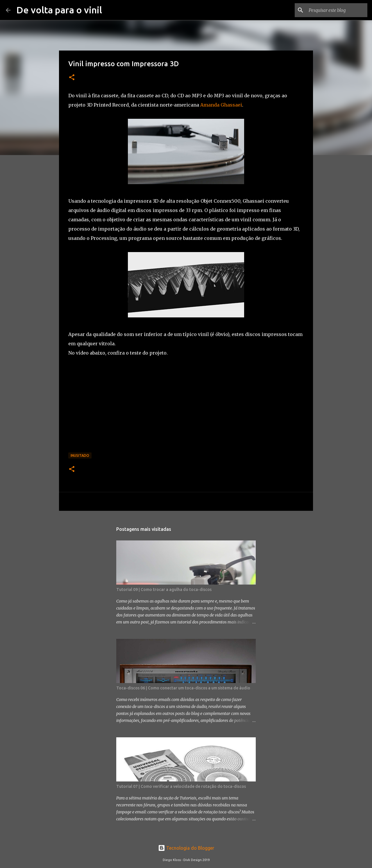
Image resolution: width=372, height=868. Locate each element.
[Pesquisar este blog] (337, 10)
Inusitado (80, 455)
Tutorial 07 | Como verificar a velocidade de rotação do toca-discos (181, 786)
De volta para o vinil (59, 10)
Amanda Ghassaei (221, 105)
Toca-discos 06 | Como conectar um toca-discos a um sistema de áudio (183, 688)
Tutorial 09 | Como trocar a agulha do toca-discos (164, 590)
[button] (72, 78)
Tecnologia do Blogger (186, 848)
